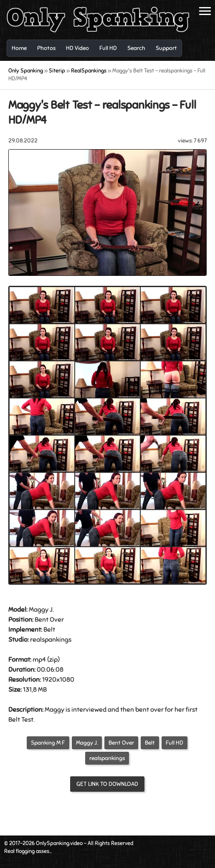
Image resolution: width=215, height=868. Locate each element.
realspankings (107, 758)
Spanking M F (48, 743)
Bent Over (49, 620)
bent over (149, 710)
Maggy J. (87, 743)
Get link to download (107, 784)
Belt (49, 630)
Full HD (175, 743)
